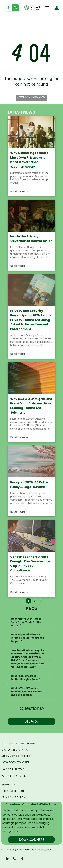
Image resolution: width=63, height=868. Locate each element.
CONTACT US (13, 791)
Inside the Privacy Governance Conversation (31, 239)
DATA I (7, 750)
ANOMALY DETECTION (17, 756)
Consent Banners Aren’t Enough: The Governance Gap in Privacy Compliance (30, 563)
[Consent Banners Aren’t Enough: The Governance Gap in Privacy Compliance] (32, 536)
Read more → (19, 191)
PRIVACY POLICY (13, 797)
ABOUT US (9, 785)
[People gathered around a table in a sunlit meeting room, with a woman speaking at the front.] (32, 132)
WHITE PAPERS (14, 776)
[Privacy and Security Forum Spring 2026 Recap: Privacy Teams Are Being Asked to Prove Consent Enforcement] (32, 290)
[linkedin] (8, 859)
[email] (21, 859)
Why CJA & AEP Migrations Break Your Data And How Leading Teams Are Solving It (31, 406)
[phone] (14, 859)
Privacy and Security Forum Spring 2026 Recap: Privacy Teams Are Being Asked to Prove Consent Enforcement (31, 320)
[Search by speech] (8, 8)
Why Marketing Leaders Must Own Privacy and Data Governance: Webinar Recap (29, 160)
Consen (7, 743)
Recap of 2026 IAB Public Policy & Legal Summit (30, 485)
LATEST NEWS (13, 769)
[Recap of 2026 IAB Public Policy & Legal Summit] (32, 461)
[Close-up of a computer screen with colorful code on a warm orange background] (32, 378)
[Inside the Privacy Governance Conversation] (32, 216)
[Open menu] (47, 8)
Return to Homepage (32, 97)
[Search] (16, 8)
